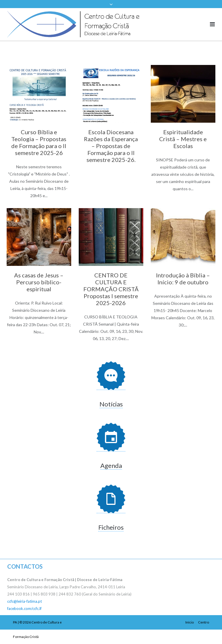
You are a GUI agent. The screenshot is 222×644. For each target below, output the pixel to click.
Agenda (111, 465)
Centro (204, 622)
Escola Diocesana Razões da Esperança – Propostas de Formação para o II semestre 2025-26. (111, 146)
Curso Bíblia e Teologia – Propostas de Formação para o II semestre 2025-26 (39, 142)
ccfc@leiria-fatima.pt (25, 601)
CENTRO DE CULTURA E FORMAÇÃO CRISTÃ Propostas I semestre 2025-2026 (111, 289)
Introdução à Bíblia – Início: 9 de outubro (183, 279)
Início (190, 622)
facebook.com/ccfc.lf (24, 608)
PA (15, 622)
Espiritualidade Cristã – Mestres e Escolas (183, 139)
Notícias (111, 404)
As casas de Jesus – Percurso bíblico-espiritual (39, 282)
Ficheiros (111, 527)
